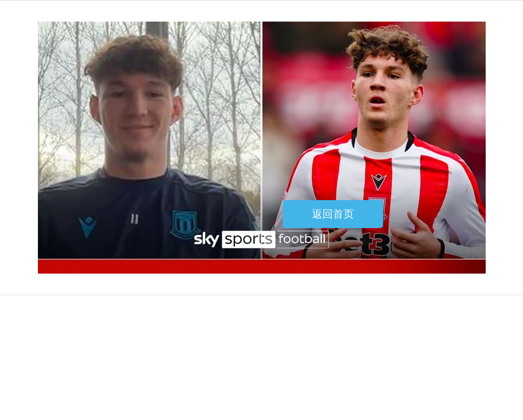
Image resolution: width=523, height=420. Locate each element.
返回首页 (333, 214)
